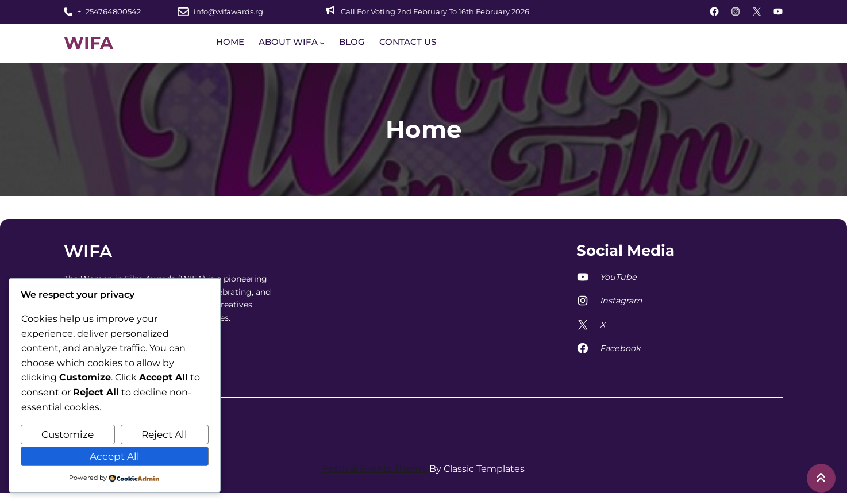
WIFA (88, 43)
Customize (68, 434)
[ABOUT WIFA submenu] (322, 43)
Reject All (164, 434)
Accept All (115, 456)
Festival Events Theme (375, 469)
